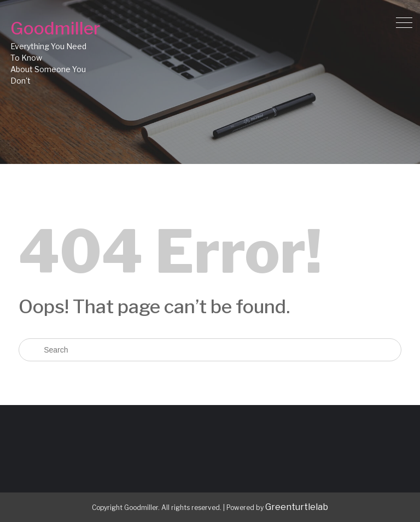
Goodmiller (55, 28)
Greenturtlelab (297, 507)
